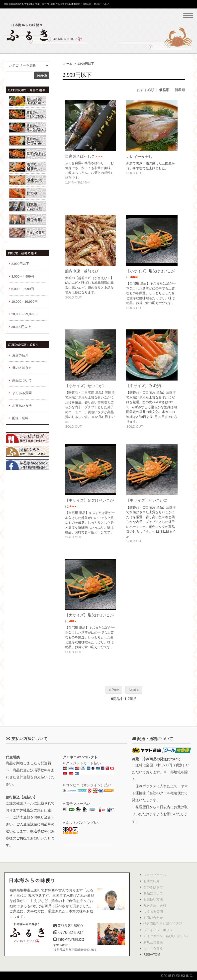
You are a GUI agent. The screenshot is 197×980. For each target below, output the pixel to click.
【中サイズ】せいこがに (147, 500)
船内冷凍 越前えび (82, 271)
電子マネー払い (77, 804)
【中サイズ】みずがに (145, 386)
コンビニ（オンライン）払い (87, 785)
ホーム (68, 64)
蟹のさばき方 (153, 887)
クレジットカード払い (82, 763)
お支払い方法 (153, 899)
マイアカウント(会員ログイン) (166, 936)
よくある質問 (153, 912)
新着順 (180, 90)
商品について (153, 893)
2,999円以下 (86, 64)
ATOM (155, 954)
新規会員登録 (153, 942)
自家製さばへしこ (84, 156)
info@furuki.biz (71, 939)
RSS (147, 954)
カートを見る (153, 948)
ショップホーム (155, 875)
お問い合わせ (153, 918)
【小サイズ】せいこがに (86, 386)
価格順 (164, 90)
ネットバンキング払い (82, 823)
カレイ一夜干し (139, 156)
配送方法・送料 (155, 906)
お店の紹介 (151, 881)
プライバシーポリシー (160, 930)
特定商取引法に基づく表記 (163, 924)
